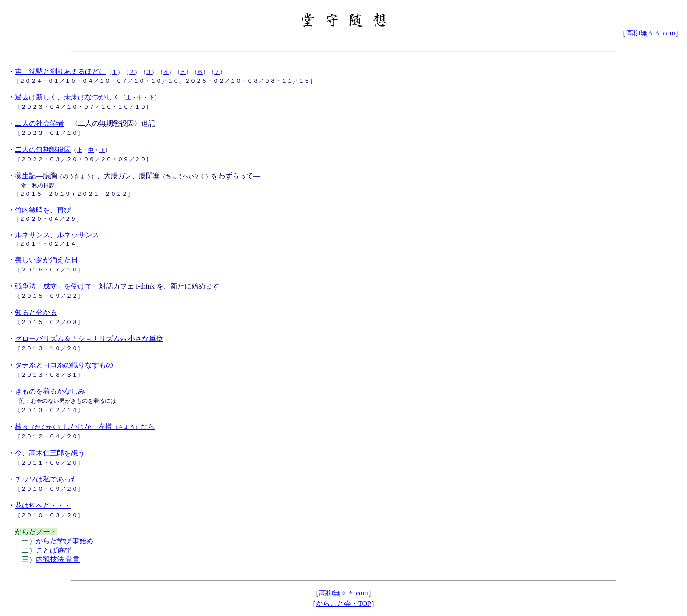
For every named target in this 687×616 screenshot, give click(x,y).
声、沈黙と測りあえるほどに (60, 72)
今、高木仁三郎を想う (50, 453)
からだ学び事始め (65, 541)
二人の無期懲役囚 (43, 150)
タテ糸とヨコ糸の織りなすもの (64, 365)
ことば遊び (53, 550)
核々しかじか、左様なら (85, 427)
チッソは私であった (46, 479)
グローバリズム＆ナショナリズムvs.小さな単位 (89, 339)
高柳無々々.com (651, 33)
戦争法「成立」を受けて (53, 286)
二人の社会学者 (39, 123)
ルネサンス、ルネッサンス (57, 235)
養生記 (25, 176)
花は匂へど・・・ (43, 505)
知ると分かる (36, 312)
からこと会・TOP (343, 604)
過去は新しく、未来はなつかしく (67, 97)
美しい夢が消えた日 (46, 260)
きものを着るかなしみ (50, 391)
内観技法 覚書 (58, 559)
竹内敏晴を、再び (43, 210)
